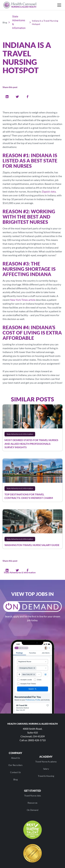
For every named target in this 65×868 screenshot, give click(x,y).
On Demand (33, 810)
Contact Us (15, 772)
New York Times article (23, 300)
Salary (46, 769)
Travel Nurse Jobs (33, 796)
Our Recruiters (15, 765)
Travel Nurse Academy (46, 762)
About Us (15, 758)
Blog (15, 779)
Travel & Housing (46, 776)
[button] (59, 5)
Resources (32, 803)
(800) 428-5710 (37, 740)
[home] (20, 5)
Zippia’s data (49, 191)
